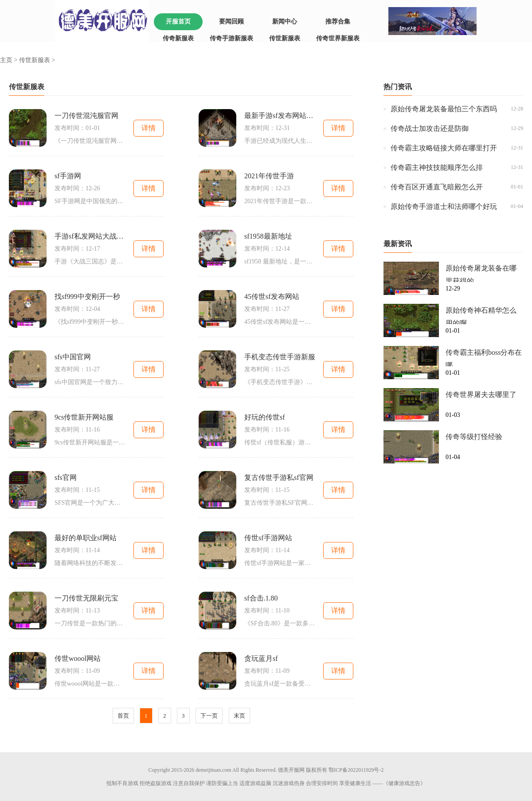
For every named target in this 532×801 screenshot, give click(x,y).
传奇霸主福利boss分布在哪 (484, 357)
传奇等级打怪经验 (474, 437)
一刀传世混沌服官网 (86, 116)
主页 (6, 60)
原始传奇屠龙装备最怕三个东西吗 (444, 109)
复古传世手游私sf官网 (279, 477)
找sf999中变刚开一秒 (87, 296)
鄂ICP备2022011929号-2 (356, 770)
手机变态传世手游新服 (280, 357)
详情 (149, 128)
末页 (239, 716)
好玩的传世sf (265, 417)
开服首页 (178, 22)
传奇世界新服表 (338, 38)
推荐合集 (338, 22)
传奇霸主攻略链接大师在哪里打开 (444, 148)
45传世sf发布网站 (272, 296)
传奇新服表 (178, 38)
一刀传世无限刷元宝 (86, 598)
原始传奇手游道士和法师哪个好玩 (444, 206)
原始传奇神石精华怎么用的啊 (481, 315)
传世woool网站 (78, 658)
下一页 (209, 716)
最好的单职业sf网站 (86, 538)
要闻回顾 (231, 22)
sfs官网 (66, 477)
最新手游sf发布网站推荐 (280, 116)
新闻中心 (285, 22)
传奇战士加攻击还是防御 (430, 128)
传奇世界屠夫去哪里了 (481, 395)
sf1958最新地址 (268, 236)
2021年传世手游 (269, 176)
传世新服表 (285, 38)
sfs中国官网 (73, 357)
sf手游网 (68, 176)
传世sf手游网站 (268, 538)
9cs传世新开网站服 (84, 417)
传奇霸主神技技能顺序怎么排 (437, 167)
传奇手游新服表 (231, 38)
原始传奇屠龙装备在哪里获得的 (481, 273)
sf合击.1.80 (261, 598)
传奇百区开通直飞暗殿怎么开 (437, 187)
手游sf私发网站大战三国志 (90, 236)
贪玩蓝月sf (261, 658)
